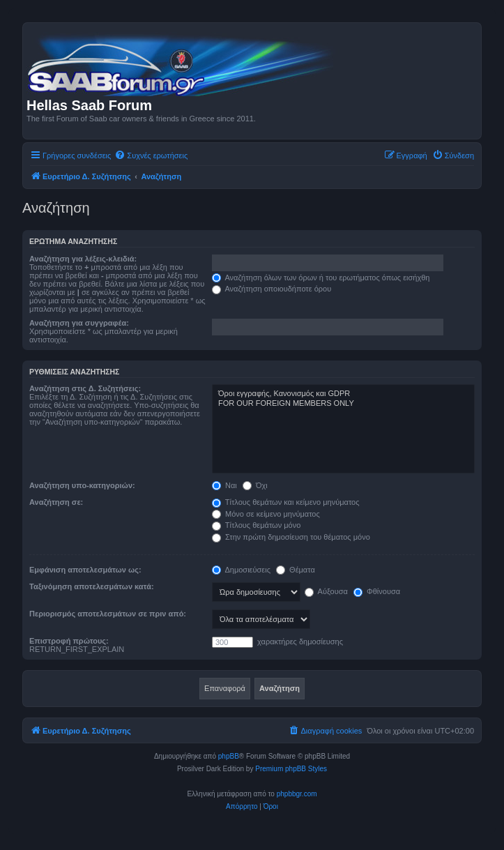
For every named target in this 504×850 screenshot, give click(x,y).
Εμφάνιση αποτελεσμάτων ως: (85, 570)
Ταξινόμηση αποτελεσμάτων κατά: (92, 586)
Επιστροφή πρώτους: (69, 641)
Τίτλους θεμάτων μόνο (256, 525)
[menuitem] (151, 155)
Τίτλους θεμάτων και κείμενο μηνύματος (286, 502)
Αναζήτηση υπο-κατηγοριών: (82, 485)
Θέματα (296, 570)
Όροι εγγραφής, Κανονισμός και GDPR (343, 394)
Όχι (255, 485)
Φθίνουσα (377, 591)
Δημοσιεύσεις (241, 570)
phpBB (229, 756)
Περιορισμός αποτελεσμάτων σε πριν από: (108, 614)
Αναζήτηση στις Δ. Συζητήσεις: (85, 388)
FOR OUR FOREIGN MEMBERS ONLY (343, 404)
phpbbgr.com (297, 794)
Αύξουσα (326, 591)
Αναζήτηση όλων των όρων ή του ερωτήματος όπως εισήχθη (321, 278)
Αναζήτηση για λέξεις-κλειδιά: (83, 259)
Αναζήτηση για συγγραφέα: (79, 323)
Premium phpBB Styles (291, 769)
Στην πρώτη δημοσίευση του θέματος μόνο (291, 537)
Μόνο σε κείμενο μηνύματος (266, 514)
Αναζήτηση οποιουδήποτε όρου (272, 289)
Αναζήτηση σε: (56, 502)
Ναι (224, 485)
